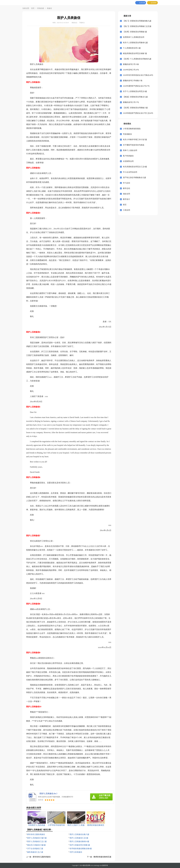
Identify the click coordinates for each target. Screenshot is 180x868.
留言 (125, 205)
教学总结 (126, 188)
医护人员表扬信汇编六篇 (37, 838)
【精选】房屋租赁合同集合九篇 (135, 97)
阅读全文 (75, 23)
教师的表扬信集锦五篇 (102, 857)
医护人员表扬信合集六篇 (79, 834)
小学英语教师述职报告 (132, 129)
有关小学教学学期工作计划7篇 (135, 140)
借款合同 (126, 194)
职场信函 (41, 8)
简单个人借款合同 (130, 150)
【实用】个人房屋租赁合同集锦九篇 (137, 59)
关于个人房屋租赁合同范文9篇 (135, 91)
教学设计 (126, 199)
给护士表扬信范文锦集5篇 (80, 845)
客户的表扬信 (128, 156)
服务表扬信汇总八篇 (35, 852)
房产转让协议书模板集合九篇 (134, 178)
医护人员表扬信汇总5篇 (79, 838)
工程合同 (126, 210)
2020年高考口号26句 (131, 70)
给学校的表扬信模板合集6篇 (81, 849)
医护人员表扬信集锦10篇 (79, 841)
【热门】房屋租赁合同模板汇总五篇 (137, 26)
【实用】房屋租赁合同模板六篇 (135, 108)
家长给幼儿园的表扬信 (36, 834)
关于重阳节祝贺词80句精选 (134, 145)
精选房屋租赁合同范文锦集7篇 (135, 53)
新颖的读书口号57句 (131, 102)
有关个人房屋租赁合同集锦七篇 (135, 43)
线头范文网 (86, 865)
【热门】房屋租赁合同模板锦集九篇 (137, 21)
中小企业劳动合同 (130, 172)
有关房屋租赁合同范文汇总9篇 (135, 167)
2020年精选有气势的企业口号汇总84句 (138, 113)
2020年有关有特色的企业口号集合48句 (138, 75)
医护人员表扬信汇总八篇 (37, 841)
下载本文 (82, 23)
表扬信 (49, 8)
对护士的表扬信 (76, 852)
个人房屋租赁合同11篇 (132, 48)
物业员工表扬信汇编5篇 (36, 845)
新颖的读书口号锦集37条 (133, 81)
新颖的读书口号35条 (131, 64)
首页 (33, 8)
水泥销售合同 (128, 161)
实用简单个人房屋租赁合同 (134, 37)
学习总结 (126, 183)
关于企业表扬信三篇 (35, 849)
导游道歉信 (127, 134)
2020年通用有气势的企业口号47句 (136, 86)
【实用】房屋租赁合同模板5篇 (135, 32)
